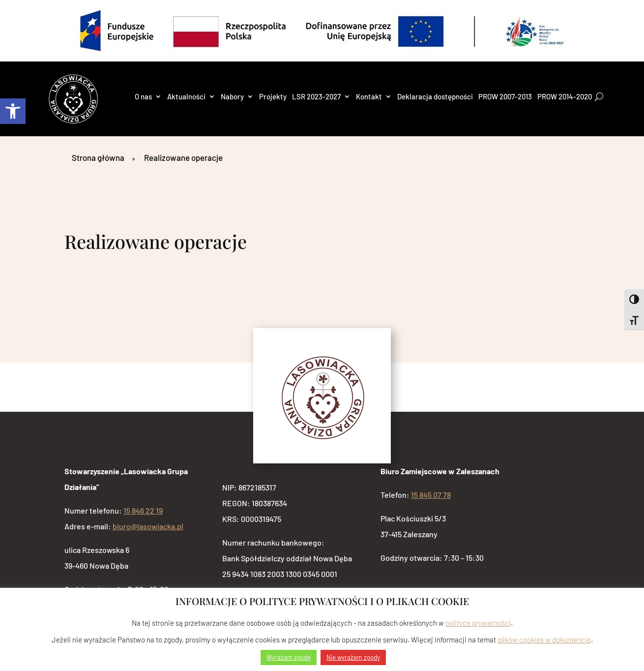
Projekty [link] (273, 97)
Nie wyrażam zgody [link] (353, 657)
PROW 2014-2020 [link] (565, 97)
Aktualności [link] (186, 97)
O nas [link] (143, 97)
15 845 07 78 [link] (431, 495)
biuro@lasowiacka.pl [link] (148, 526)
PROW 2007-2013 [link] (505, 97)
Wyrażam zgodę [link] (289, 657)
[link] (13, 111)
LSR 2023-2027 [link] (316, 97)
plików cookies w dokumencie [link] (544, 640)
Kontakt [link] (369, 97)
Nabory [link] (232, 97)
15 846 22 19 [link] (143, 510)
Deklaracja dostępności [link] (435, 97)
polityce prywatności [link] (478, 623)
